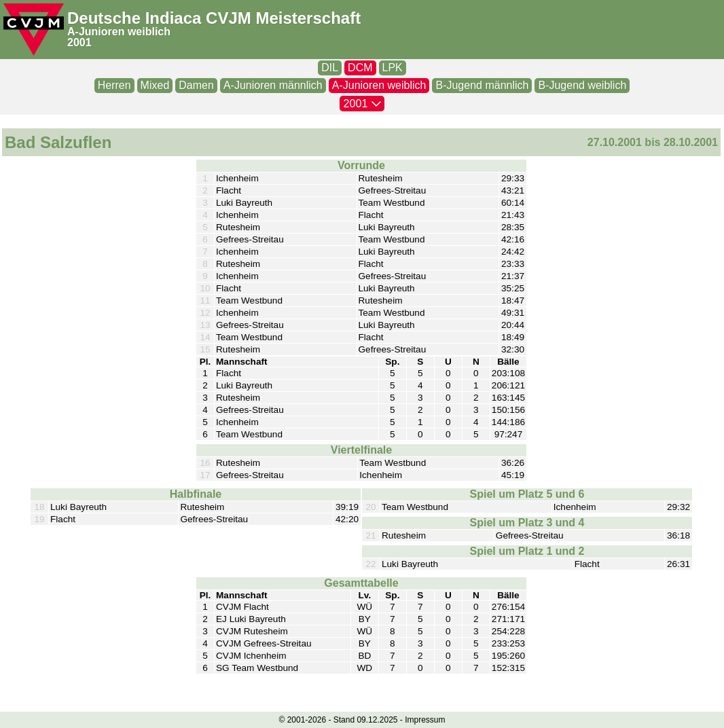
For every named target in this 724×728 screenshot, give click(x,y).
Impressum (425, 720)
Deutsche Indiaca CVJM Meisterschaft (214, 18)
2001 (79, 42)
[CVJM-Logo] (34, 30)
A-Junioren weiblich (119, 32)
